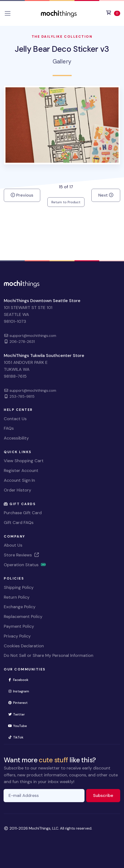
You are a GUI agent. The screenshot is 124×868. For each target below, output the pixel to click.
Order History (17, 490)
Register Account (21, 471)
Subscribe (107, 795)
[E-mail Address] (44, 796)
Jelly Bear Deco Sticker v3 (62, 49)
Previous (22, 195)
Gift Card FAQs (19, 523)
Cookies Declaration (24, 646)
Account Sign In (19, 480)
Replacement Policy (23, 617)
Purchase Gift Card (23, 513)
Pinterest (20, 702)
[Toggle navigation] (8, 13)
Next (106, 195)
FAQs (9, 428)
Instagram (20, 691)
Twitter (18, 714)
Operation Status (25, 565)
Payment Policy (19, 626)
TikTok (18, 737)
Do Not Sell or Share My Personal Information (49, 655)
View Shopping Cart (24, 461)
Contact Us (15, 419)
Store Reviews (22, 555)
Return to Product (66, 202)
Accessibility (16, 438)
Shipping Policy (19, 587)
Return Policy (17, 597)
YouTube (19, 725)
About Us (13, 545)
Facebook (20, 679)
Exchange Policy (20, 607)
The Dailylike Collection (62, 37)
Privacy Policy (17, 636)
